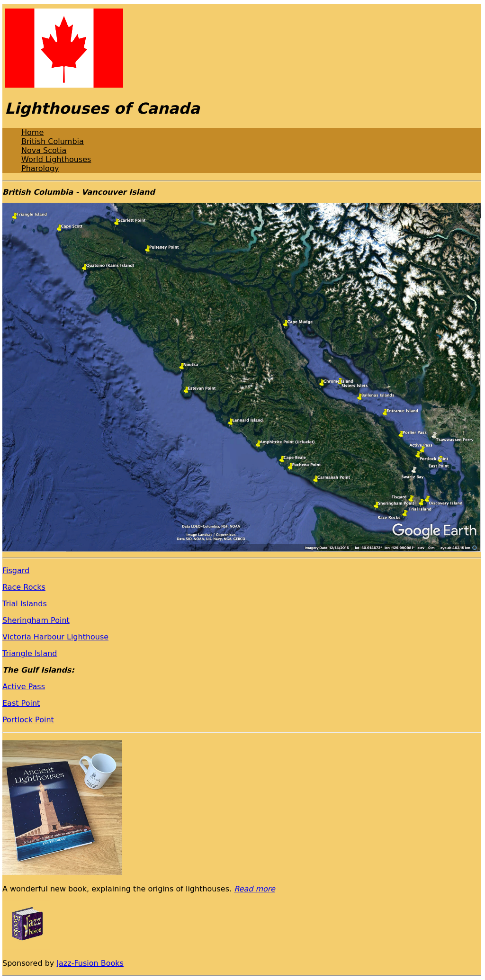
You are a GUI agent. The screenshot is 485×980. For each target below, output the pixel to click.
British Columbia (53, 141)
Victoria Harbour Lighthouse (55, 637)
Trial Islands (25, 604)
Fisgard (16, 571)
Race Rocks (24, 587)
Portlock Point (28, 720)
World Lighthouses (56, 159)
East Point (21, 703)
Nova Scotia (44, 150)
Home (32, 132)
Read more (255, 889)
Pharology (40, 168)
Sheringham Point (36, 620)
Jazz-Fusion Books (90, 963)
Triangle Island (30, 653)
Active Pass (24, 687)
